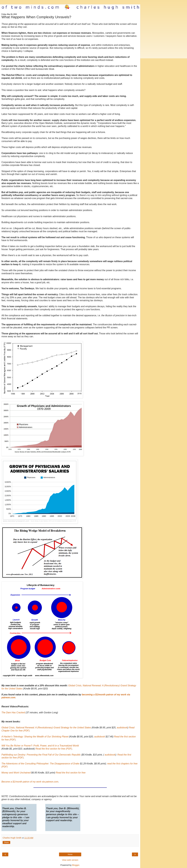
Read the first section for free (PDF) (54, 749)
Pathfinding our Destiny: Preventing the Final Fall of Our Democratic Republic (41, 755)
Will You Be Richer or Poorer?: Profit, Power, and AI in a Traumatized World (40, 746)
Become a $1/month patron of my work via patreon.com (30, 782)
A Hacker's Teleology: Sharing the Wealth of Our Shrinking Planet (35, 737)
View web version (70, 860)
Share (6, 842)
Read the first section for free (71, 773)
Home (70, 854)
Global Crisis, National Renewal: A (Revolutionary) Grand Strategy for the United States (46, 728)
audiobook (122, 728)
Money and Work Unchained (16, 773)
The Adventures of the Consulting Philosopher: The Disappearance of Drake (40, 764)
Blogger (76, 865)
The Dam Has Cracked (13, 713)
